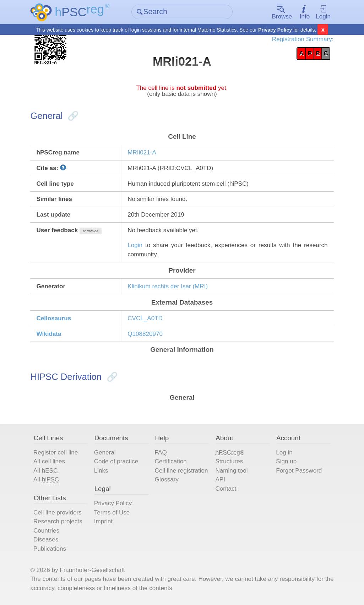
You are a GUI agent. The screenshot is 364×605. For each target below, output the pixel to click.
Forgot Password (299, 471)
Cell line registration (181, 471)
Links (101, 471)
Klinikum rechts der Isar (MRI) (168, 286)
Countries (46, 531)
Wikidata (49, 334)
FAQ (161, 453)
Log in (284, 453)
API (220, 479)
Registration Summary (302, 39)
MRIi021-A (142, 152)
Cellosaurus (54, 318)
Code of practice (116, 461)
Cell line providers (58, 513)
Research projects (58, 521)
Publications (50, 549)
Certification (171, 461)
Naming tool (231, 471)
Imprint (103, 521)
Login (323, 12)
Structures (229, 461)
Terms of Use (112, 513)
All (45, 471)
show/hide (91, 231)
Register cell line (56, 453)
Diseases (46, 539)
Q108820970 (145, 334)
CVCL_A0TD (145, 318)
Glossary (167, 479)
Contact (226, 489)
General (105, 453)
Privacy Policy (275, 30)
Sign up (286, 461)
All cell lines (49, 461)
